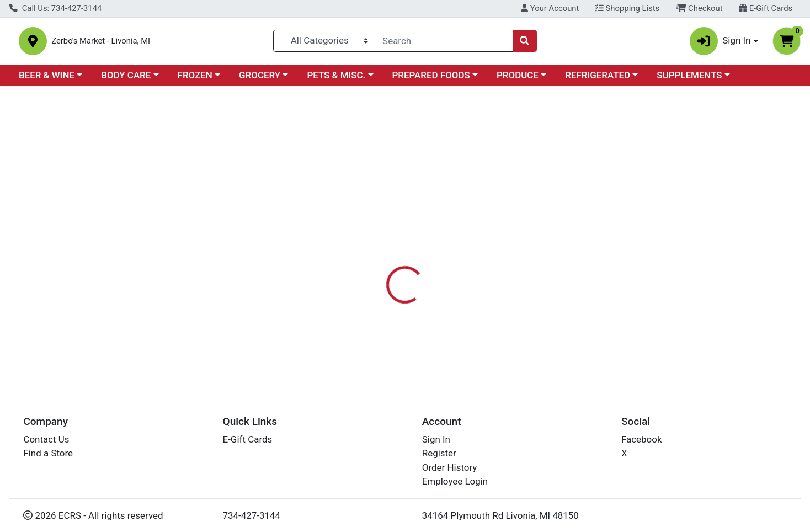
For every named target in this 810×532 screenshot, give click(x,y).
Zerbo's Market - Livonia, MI (134, 43)
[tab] (369, 253)
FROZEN (195, 79)
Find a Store (48, 453)
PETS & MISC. (336, 79)
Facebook (642, 439)
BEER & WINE (47, 79)
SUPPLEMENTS (689, 79)
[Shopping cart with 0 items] (787, 43)
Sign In (436, 439)
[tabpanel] (574, 321)
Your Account (550, 8)
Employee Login (455, 481)
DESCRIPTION (479, 254)
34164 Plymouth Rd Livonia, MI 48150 (500, 515)
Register (439, 453)
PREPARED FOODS (431, 79)
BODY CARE (126, 79)
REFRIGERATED (598, 79)
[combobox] (444, 43)
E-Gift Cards (766, 8)
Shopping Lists (627, 8)
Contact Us (46, 439)
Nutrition (417, 254)
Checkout (699, 8)
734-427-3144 (252, 515)
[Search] (444, 43)
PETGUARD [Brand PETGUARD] (476, 323)
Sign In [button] (720, 43)
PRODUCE (518, 79)
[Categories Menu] (324, 43)
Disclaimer (545, 254)
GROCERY (260, 79)
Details (369, 254)
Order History (450, 467)
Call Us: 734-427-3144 (55, 8)
